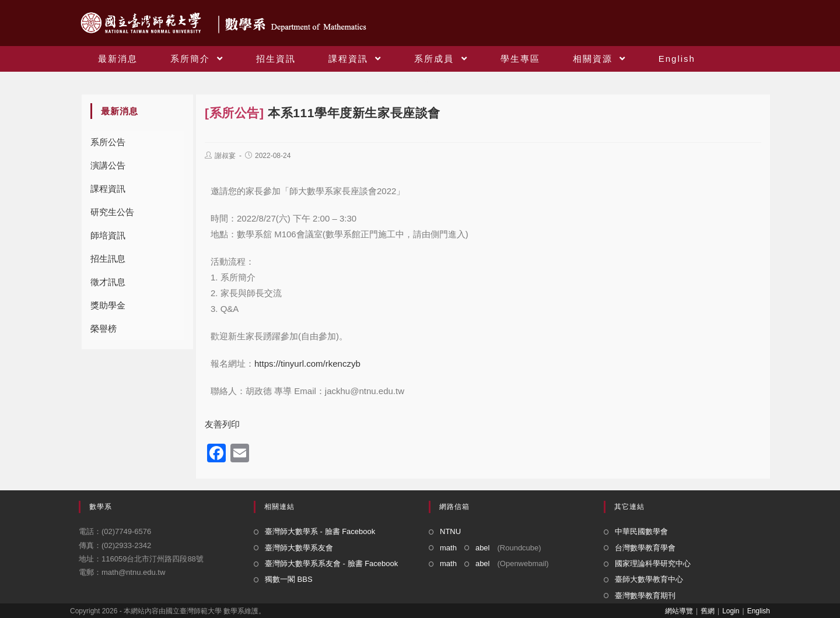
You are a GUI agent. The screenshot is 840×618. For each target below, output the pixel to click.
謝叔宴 (225, 156)
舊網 (708, 611)
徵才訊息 (108, 282)
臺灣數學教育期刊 (645, 596)
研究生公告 (112, 212)
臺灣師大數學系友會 (299, 548)
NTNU (450, 531)
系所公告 (108, 142)
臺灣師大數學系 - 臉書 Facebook (320, 531)
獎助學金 (108, 305)
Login (731, 611)
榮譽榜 (104, 329)
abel (483, 548)
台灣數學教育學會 (645, 548)
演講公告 (108, 165)
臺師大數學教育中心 (649, 579)
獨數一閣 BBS (289, 579)
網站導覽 (679, 611)
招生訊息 (108, 259)
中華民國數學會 (641, 531)
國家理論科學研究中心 (653, 563)
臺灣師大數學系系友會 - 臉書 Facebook (331, 563)
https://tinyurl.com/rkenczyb (307, 364)
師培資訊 (108, 235)
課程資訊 (108, 189)
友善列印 (222, 424)
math (448, 548)
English (759, 611)
